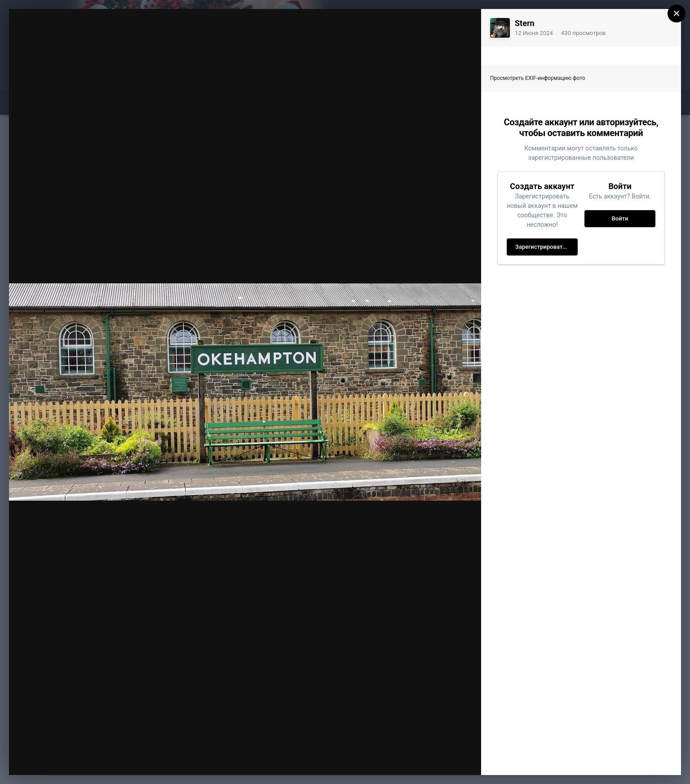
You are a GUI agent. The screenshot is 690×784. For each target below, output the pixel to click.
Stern (525, 23)
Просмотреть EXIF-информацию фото (538, 78)
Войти (620, 218)
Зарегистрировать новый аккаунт (546, 247)
